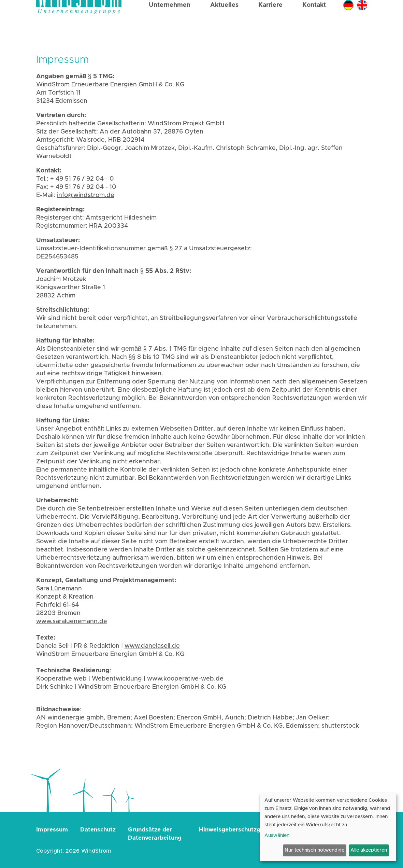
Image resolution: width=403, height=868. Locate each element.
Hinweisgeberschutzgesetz (237, 830)
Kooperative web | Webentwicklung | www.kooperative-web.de (130, 679)
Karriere (270, 25)
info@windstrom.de (86, 195)
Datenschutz (98, 830)
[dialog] (328, 827)
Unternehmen (170, 25)
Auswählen (277, 836)
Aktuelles (224, 25)
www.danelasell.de (152, 646)
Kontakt (314, 25)
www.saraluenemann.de (72, 621)
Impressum (52, 830)
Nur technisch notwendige (314, 850)
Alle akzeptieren (369, 850)
